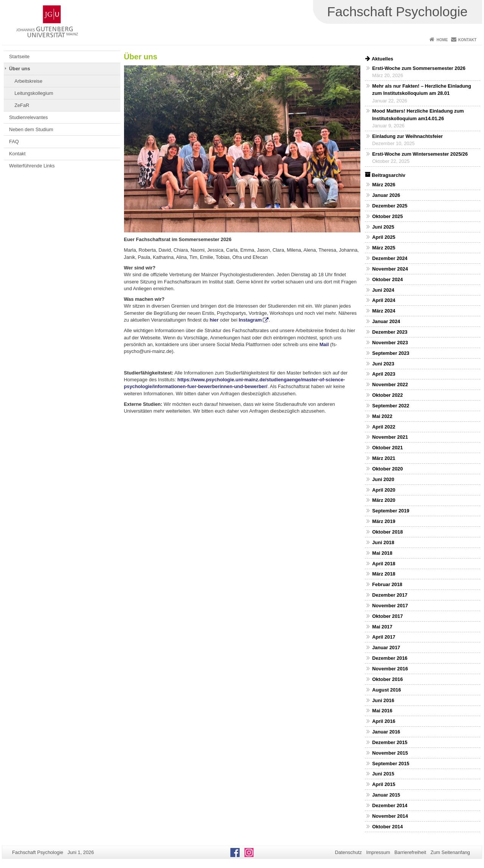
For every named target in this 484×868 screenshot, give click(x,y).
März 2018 (384, 574)
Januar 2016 (386, 732)
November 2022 (390, 384)
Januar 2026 (386, 195)
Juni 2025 (383, 227)
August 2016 (386, 690)
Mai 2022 (382, 416)
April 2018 (384, 564)
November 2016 (390, 669)
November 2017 (390, 606)
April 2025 (384, 237)
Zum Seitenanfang (450, 852)
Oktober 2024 (387, 279)
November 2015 (390, 753)
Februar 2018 (387, 584)
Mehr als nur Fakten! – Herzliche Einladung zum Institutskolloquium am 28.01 (422, 90)
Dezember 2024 (390, 258)
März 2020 (384, 500)
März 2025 (384, 248)
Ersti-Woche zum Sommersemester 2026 (419, 68)
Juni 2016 (383, 700)
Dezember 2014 (390, 805)
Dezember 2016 (390, 658)
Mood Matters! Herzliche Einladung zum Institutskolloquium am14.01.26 (418, 114)
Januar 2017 (386, 648)
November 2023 (390, 343)
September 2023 (391, 353)
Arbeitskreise (28, 81)
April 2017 (384, 637)
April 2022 (384, 427)
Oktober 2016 (387, 679)
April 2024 (384, 300)
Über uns (19, 69)
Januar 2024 (386, 321)
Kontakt (467, 40)
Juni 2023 (383, 364)
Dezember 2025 (390, 206)
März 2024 (384, 311)
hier (214, 320)
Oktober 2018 (387, 532)
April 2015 (384, 784)
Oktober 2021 (387, 448)
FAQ (14, 142)
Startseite (19, 56)
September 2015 (391, 764)
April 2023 (384, 374)
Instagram (250, 320)
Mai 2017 (382, 627)
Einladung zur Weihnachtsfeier (407, 136)
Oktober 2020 (387, 469)
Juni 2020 (383, 479)
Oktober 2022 (387, 395)
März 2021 (384, 458)
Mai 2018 (382, 553)
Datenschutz (348, 852)
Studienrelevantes (28, 117)
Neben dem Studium (31, 129)
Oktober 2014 (387, 827)
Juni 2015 (383, 774)
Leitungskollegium (34, 93)
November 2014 (390, 816)
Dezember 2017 (390, 595)
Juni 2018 (383, 542)
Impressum (378, 852)
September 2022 (391, 406)
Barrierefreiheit (410, 852)
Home (442, 40)
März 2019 (384, 521)
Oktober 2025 (387, 216)
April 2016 (384, 721)
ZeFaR (22, 105)
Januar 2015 (386, 795)
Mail (324, 344)
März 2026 (384, 185)
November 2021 (390, 437)
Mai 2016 (382, 711)
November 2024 (390, 269)
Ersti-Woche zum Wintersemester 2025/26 (420, 154)
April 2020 (384, 490)
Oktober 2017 (387, 616)
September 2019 (391, 511)
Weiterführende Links (32, 166)
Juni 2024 (383, 290)
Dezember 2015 (390, 742)
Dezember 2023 (390, 332)
